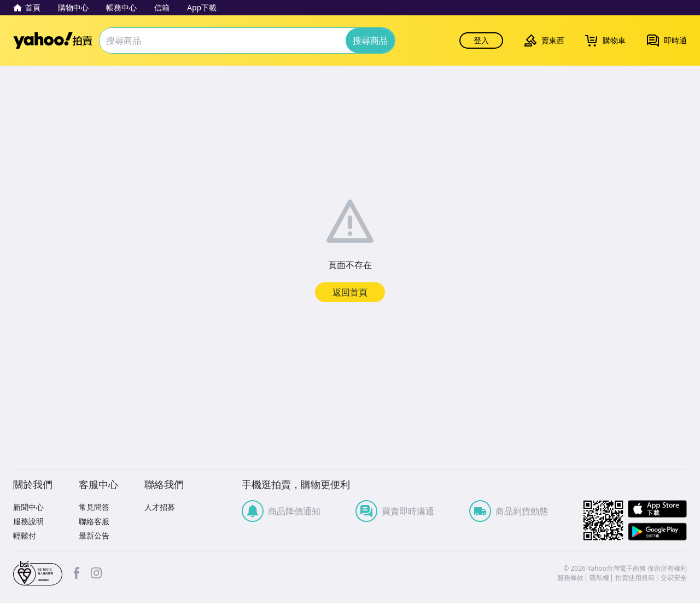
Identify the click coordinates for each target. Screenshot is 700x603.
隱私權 (599, 578)
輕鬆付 (25, 535)
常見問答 (94, 507)
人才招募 (160, 507)
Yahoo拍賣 (53, 40)
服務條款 (570, 578)
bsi (38, 573)
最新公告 (94, 535)
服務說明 (28, 521)
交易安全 (674, 578)
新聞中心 (28, 507)
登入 (481, 40)
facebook (77, 573)
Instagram (96, 573)
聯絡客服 (94, 521)
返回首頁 (350, 292)
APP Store (657, 509)
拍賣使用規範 (635, 578)
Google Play (657, 532)
